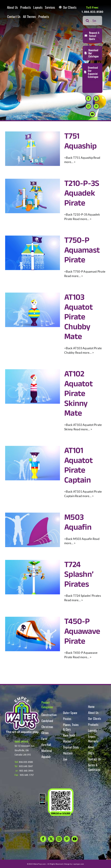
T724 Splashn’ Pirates (79, 575)
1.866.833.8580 (92, 12)
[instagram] (88, 106)
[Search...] (92, 21)
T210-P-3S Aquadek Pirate (82, 193)
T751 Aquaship (80, 141)
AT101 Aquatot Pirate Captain (78, 465)
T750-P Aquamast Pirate (82, 250)
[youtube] (92, 114)
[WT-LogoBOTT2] (22, 698)
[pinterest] (96, 106)
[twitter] (96, 98)
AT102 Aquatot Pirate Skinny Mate (78, 394)
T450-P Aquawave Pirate (82, 631)
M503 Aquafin (78, 522)
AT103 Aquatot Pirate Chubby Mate (78, 317)
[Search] (87, 21)
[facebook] (88, 98)
